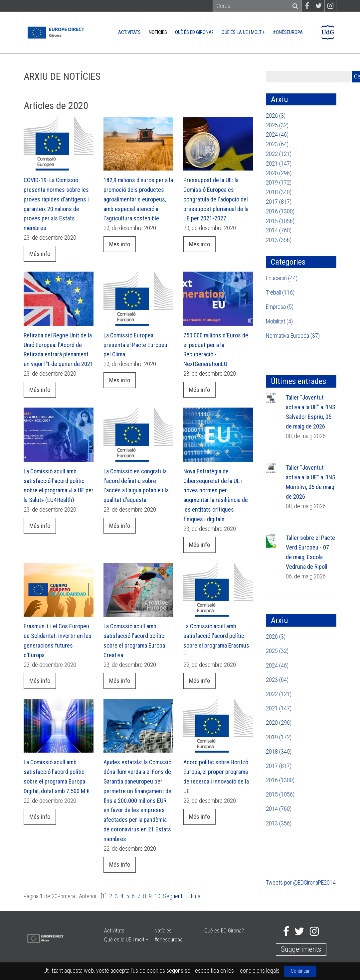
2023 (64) (277, 144)
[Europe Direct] (55, 32)
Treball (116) (280, 292)
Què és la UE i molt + (243, 32)
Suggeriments (301, 949)
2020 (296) (279, 173)
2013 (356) (279, 240)
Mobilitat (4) (279, 321)
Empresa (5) (280, 307)
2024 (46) (277, 134)
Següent (173, 896)
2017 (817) (279, 202)
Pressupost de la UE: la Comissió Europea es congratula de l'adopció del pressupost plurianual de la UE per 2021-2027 (216, 199)
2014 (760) (279, 230)
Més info (40, 254)
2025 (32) (277, 125)
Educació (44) (282, 278)
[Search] (254, 6)
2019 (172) (279, 182)
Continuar (300, 971)
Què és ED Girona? (194, 32)
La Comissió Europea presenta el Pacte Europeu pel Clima (135, 345)
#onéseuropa (288, 32)
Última (193, 896)
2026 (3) (276, 116)
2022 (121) (279, 154)
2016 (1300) (280, 211)
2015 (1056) (280, 221)
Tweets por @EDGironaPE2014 (301, 882)
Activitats (129, 32)
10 (157, 896)
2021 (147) (279, 163)
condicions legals (260, 971)
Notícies (158, 32)
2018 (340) (279, 192)
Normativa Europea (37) (293, 336)
